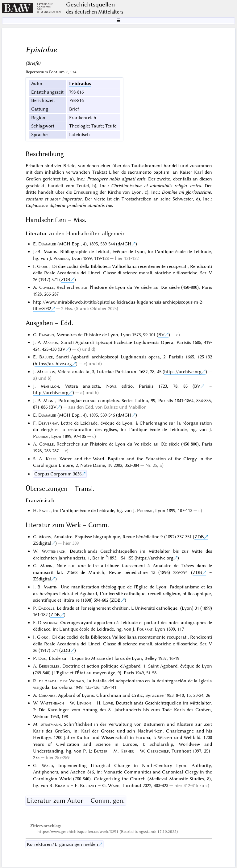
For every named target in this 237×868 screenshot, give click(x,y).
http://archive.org (51, 393)
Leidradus (80, 83)
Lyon (137, 192)
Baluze (46, 357)
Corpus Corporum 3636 (58, 474)
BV (161, 335)
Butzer (101, 751)
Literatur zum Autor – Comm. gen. (76, 801)
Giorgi (43, 266)
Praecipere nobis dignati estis (116, 179)
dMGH (125, 244)
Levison (84, 703)
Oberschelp (158, 751)
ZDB (66, 280)
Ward (47, 765)
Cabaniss (47, 695)
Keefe (51, 459)
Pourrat (61, 258)
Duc (42, 658)
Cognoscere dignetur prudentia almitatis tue (69, 205)
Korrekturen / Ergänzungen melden (62, 844)
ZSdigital (42, 543)
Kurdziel (88, 785)
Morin (45, 537)
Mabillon (46, 372)
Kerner (127, 751)
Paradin (46, 335)
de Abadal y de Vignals (61, 681)
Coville (46, 287)
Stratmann (51, 724)
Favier (45, 511)
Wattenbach (54, 551)
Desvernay (48, 423)
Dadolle (46, 608)
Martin (50, 252)
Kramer (62, 785)
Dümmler (47, 244)
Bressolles (49, 666)
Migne (49, 401)
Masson (51, 342)
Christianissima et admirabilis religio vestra (156, 186)
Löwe (108, 703)
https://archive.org (53, 364)
